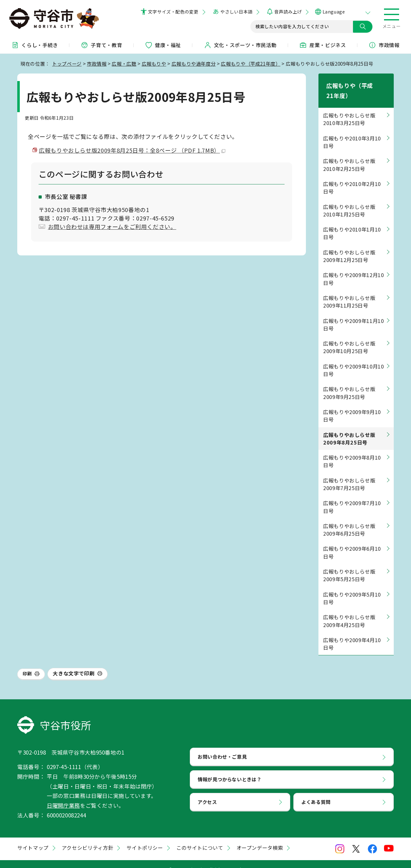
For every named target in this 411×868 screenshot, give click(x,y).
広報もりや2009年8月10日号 (352, 451)
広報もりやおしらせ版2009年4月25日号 (349, 611)
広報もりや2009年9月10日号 (352, 406)
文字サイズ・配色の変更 (173, 12)
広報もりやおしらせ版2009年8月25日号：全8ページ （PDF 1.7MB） (132, 150)
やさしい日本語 (236, 12)
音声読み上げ (288, 12)
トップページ (67, 63)
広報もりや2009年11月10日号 (354, 314)
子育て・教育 (101, 45)
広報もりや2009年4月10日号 (352, 634)
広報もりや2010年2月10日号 (352, 178)
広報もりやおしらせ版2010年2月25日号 (349, 155)
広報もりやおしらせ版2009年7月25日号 (349, 474)
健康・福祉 (163, 45)
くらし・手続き (35, 45)
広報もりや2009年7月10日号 (352, 497)
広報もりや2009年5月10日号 (352, 588)
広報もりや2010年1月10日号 (352, 223)
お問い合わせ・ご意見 (222, 747)
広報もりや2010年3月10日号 (352, 132)
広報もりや (154, 63)
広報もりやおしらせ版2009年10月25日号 (349, 337)
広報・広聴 (124, 63)
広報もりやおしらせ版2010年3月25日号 (349, 109)
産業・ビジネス (323, 45)
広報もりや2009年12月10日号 (354, 269)
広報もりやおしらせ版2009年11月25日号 (349, 292)
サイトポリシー (145, 838)
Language (334, 12)
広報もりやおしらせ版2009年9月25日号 (349, 383)
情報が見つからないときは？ (230, 769)
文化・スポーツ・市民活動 (240, 45)
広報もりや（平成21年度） (251, 63)
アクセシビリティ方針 (88, 838)
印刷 (27, 664)
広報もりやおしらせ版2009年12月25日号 (349, 246)
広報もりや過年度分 (194, 63)
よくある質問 (316, 792)
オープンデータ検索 (260, 838)
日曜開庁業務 (63, 796)
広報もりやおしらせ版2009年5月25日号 (349, 565)
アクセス (207, 792)
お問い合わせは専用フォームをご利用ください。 (112, 227)
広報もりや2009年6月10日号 (352, 543)
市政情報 (97, 63)
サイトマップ (33, 838)
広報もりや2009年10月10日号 (354, 360)
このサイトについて (200, 838)
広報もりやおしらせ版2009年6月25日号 (349, 520)
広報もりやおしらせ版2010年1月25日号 (349, 200)
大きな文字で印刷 (74, 663)
